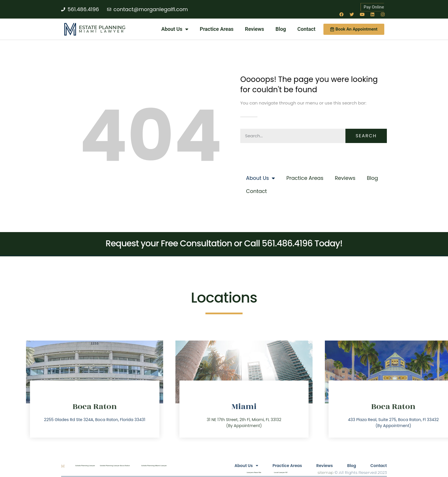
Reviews (254, 29)
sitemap (325, 472)
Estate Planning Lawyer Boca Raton (115, 466)
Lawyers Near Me (254, 472)
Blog (281, 29)
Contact (306, 29)
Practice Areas (217, 29)
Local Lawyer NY (281, 472)
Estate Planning (102, 27)
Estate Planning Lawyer (85, 466)
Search (366, 136)
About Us (175, 29)
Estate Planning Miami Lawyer (154, 466)
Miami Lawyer (102, 31)
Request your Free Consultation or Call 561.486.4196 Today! (224, 243)
